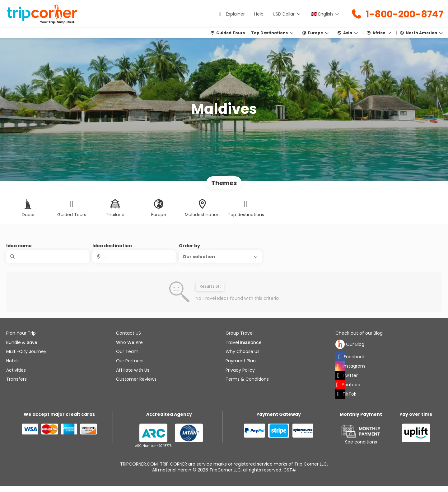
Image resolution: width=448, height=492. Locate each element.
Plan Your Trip (21, 333)
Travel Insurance (244, 342)
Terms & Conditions (247, 379)
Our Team (127, 351)
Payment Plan (241, 361)
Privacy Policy (240, 370)
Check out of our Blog (359, 333)
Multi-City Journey (26, 351)
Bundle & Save (22, 342)
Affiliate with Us (133, 370)
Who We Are (129, 342)
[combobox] (134, 257)
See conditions (361, 442)
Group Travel (240, 333)
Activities (16, 370)
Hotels (13, 361)
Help (259, 14)
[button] (220, 257)
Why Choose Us (243, 351)
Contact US (128, 333)
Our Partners (130, 361)
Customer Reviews (136, 379)
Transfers (16, 379)
